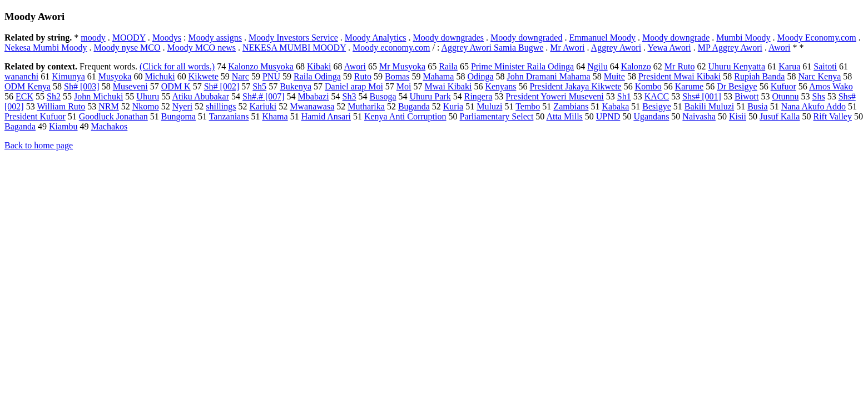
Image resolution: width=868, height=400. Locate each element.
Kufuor (783, 86)
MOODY (129, 37)
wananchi (21, 76)
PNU (271, 76)
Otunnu (786, 96)
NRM (108, 106)
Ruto (363, 76)
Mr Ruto (680, 66)
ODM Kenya (28, 86)
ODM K (176, 86)
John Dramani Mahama (549, 76)
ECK (24, 96)
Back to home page (39, 145)
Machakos (110, 126)
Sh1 (624, 96)
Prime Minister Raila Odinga (522, 66)
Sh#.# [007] (264, 96)
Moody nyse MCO (127, 47)
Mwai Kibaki (448, 86)
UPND (608, 116)
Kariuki (263, 106)
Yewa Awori (669, 47)
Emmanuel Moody (602, 37)
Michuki (160, 76)
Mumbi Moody (743, 37)
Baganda (20, 126)
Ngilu (597, 66)
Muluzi (489, 106)
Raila (448, 66)
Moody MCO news (201, 47)
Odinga (480, 76)
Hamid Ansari (326, 116)
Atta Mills (564, 116)
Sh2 (54, 96)
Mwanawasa (312, 106)
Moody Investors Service (293, 37)
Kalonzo (636, 66)
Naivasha (699, 116)
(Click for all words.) (177, 66)
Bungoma (178, 116)
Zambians (571, 106)
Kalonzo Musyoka (261, 66)
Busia (757, 106)
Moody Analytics (376, 37)
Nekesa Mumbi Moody (46, 47)
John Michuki (98, 96)
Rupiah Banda (759, 76)
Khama (275, 116)
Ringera (478, 96)
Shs (819, 96)
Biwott (747, 96)
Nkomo (146, 106)
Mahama (438, 76)
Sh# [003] (82, 86)
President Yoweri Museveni (554, 96)
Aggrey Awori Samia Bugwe (493, 47)
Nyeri (182, 106)
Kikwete (204, 76)
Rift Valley (832, 116)
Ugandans (651, 116)
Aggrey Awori (616, 47)
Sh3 (349, 96)
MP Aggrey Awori (730, 47)
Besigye (657, 106)
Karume (690, 86)
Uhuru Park (430, 96)
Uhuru (148, 96)
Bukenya (296, 86)
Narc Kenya (819, 76)
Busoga (383, 96)
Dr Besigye (737, 86)
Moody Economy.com (817, 37)
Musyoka (115, 76)
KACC (657, 96)
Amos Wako (831, 86)
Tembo (528, 106)
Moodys (167, 37)
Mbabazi (314, 96)
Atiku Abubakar (200, 96)
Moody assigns (215, 37)
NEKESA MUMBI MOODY (294, 47)
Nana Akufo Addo (814, 106)
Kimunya (68, 76)
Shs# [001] (702, 96)
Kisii (738, 116)
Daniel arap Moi (354, 86)
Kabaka (615, 106)
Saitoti (825, 66)
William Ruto (61, 106)
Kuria (453, 106)
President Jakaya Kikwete (575, 86)
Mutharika (366, 106)
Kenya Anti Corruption (405, 116)
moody (93, 37)
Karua (789, 66)
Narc (240, 76)
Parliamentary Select (497, 116)
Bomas (397, 76)
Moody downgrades (449, 37)
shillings (221, 106)
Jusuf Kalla (780, 116)
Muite (614, 76)
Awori (779, 47)
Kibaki (319, 66)
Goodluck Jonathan (113, 116)
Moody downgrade (676, 37)
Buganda (414, 106)
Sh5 (259, 86)
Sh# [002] (222, 86)
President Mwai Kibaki (679, 76)
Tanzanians (229, 116)
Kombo (648, 86)
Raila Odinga (317, 76)
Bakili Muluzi (709, 106)
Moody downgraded (526, 37)
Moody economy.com (391, 47)
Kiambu (63, 126)
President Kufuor (35, 116)
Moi (404, 86)
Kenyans (500, 86)
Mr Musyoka (402, 66)
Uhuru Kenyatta (737, 66)
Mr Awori (567, 47)
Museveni (130, 86)
